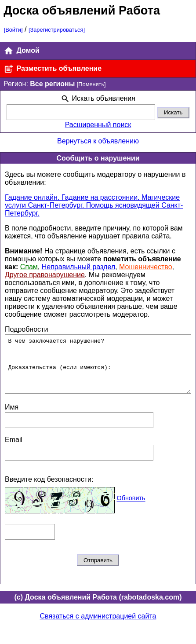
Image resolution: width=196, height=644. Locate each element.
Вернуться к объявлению (98, 141)
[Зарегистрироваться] (57, 30)
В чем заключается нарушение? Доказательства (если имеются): (98, 369)
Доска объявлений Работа (82, 10)
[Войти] (13, 30)
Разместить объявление (53, 69)
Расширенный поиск (98, 125)
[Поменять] (91, 84)
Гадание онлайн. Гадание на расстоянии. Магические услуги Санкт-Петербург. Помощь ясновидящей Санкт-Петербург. (94, 205)
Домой (22, 51)
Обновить (131, 509)
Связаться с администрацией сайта (98, 627)
